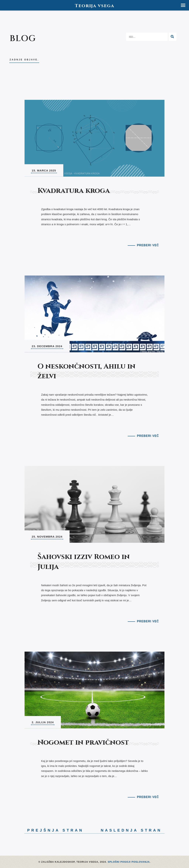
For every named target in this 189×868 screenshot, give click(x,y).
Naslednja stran (133, 830)
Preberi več (148, 245)
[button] (183, 5)
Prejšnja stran (54, 830)
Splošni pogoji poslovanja (129, 862)
